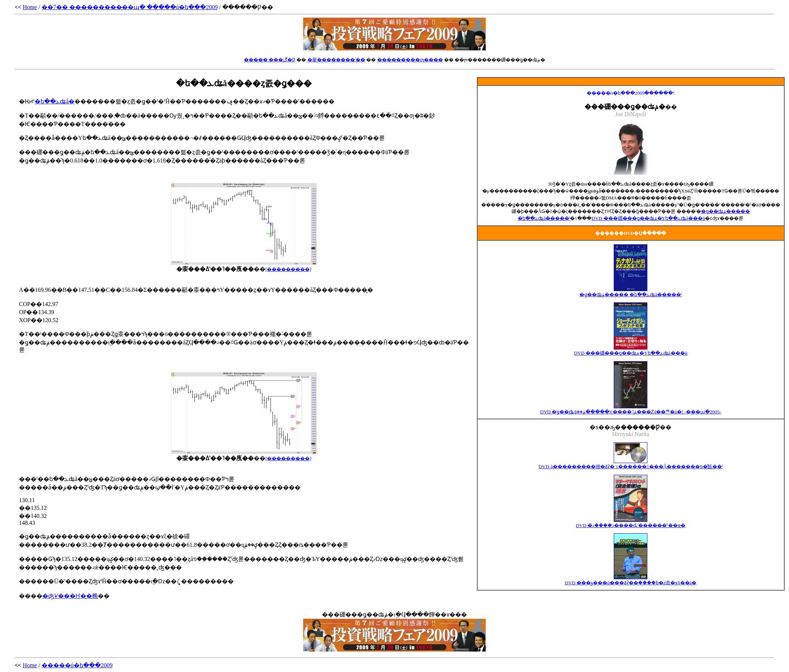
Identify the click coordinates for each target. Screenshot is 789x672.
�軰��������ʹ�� (336, 60)
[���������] (288, 459)
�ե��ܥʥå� (55, 101)
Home (30, 7)
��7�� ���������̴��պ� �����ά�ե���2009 (130, 7)
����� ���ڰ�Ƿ (270, 60)
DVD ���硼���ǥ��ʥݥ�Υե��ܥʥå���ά (648, 218)
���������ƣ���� (410, 60)
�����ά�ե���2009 (77, 665)
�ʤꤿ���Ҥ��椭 (70, 596)
